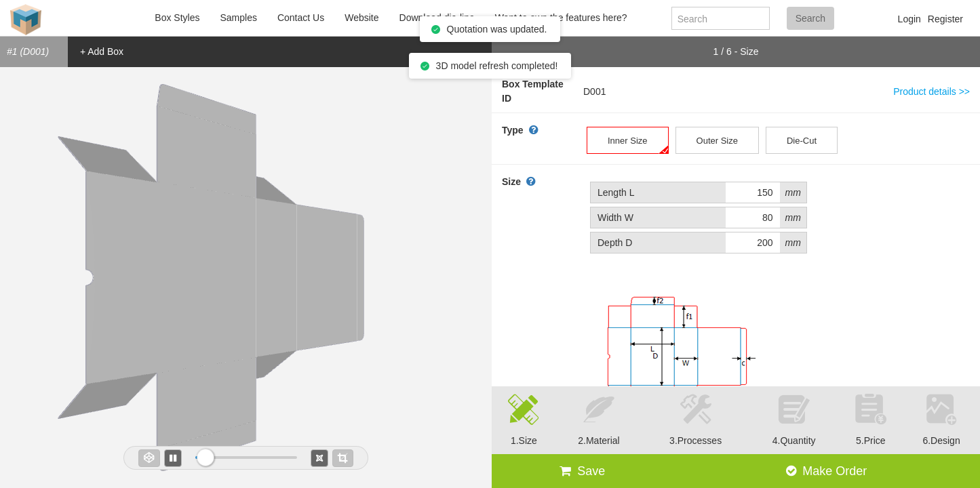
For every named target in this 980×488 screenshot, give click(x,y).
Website (361, 18)
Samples (238, 18)
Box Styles (177, 18)
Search (810, 18)
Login (909, 19)
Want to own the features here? (561, 18)
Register (945, 19)
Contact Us (301, 18)
